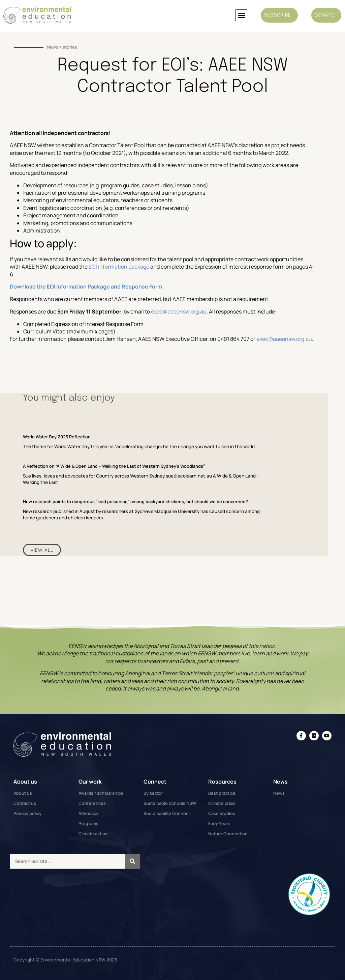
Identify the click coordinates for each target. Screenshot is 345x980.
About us (25, 782)
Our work (90, 782)
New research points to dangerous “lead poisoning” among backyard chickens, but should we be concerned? (135, 501)
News (280, 782)
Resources (222, 782)
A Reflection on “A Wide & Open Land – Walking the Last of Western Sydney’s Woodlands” (114, 466)
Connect (155, 782)
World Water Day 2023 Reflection (57, 437)
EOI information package (119, 267)
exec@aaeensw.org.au (179, 311)
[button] (241, 15)
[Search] (133, 861)
